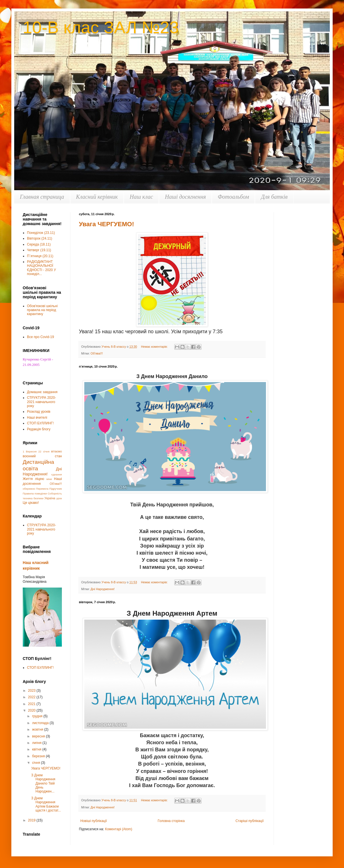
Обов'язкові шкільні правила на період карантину (42, 310)
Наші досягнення (185, 197)
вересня (39, 736)
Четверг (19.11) (39, 250)
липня (37, 743)
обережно (29, 489)
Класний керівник (97, 197)
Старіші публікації (250, 821)
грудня (38, 716)
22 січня (44, 451)
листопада (41, 723)
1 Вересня (30, 451)
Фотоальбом (233, 197)
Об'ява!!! (97, 353)
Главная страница (42, 197)
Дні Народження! (103, 589)
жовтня (38, 729)
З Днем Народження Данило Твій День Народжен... (43, 783)
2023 (32, 691)
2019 (32, 820)
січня (36, 763)
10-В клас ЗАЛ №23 (101, 27)
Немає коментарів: (155, 347)
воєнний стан (42, 456)
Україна (50, 498)
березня (39, 756)
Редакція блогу (39, 429)
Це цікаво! (31, 503)
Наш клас (141, 197)
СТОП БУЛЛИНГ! (40, 423)
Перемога (42, 489)
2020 (32, 710)
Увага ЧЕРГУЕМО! (106, 224)
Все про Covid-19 (40, 337)
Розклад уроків (39, 412)
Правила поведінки (35, 493)
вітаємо (56, 451)
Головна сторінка (171, 821)
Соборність (55, 493)
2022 (32, 697)
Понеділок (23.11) (41, 233)
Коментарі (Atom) (119, 829)
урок (59, 498)
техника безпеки (33, 498)
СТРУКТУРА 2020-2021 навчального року (41, 402)
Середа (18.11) (39, 244)
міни (49, 479)
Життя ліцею (33, 479)
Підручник (56, 489)
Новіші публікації (94, 821)
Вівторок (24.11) (40, 238)
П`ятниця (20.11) (40, 256)
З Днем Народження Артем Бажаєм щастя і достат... (46, 804)
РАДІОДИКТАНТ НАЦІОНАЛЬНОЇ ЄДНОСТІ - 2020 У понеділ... (41, 268)
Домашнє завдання (42, 392)
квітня (37, 749)
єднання (57, 474)
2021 (32, 704)
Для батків (274, 197)
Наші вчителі (37, 418)
